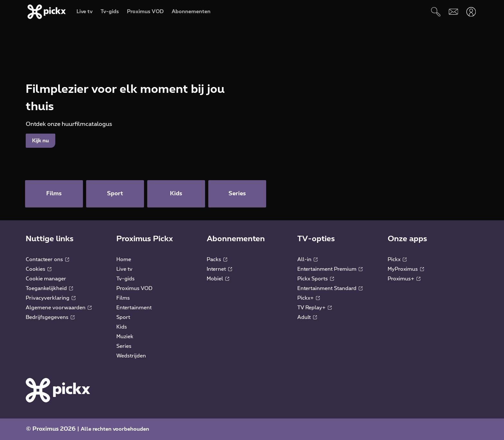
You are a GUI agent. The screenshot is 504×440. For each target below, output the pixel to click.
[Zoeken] (436, 12)
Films (123, 298)
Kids (122, 327)
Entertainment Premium (330, 269)
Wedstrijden (131, 356)
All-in (307, 260)
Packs (217, 260)
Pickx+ (309, 298)
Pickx (397, 260)
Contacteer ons (47, 260)
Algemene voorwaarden (59, 308)
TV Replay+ (315, 308)
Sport (123, 317)
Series (124, 346)
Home (124, 260)
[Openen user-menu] (471, 12)
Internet (219, 269)
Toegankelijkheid (49, 288)
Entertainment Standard (330, 288)
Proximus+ (404, 279)
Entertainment (134, 308)
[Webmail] (453, 12)
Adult (307, 317)
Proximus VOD (134, 288)
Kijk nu (40, 141)
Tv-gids (126, 279)
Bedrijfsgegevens (50, 317)
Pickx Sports (316, 279)
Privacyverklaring (51, 298)
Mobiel (218, 279)
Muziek (125, 337)
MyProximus (406, 269)
